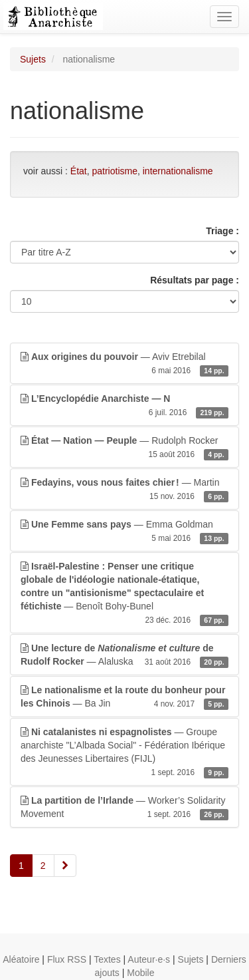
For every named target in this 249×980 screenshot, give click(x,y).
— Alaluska (124, 655)
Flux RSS (67, 959)
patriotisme (115, 171)
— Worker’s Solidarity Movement (124, 808)
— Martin (124, 490)
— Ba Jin (124, 697)
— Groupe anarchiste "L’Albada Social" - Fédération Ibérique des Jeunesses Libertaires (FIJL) (124, 752)
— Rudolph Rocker (124, 448)
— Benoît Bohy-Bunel (124, 593)
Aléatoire (21, 959)
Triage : (222, 231)
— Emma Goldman (124, 532)
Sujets (33, 59)
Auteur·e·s (149, 959)
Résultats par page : (195, 280)
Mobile (140, 973)
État (79, 171)
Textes (107, 959)
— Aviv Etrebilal (124, 364)
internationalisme (178, 171)
